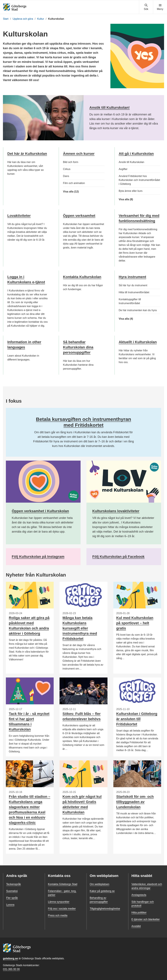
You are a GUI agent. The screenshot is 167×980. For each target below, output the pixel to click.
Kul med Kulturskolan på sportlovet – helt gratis (135, 623)
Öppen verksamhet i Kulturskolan (40, 511)
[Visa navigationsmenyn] (160, 7)
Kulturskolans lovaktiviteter (116, 511)
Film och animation (74, 183)
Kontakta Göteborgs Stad (63, 884)
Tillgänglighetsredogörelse (105, 909)
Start (6, 19)
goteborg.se (10, 958)
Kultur (41, 19)
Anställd (136, 926)
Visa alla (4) (131, 319)
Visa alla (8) (132, 199)
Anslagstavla (139, 895)
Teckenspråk (14, 884)
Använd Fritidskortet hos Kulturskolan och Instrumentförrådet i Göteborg (139, 180)
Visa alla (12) (73, 192)
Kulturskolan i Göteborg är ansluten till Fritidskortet (137, 719)
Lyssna (10, 905)
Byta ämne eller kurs (131, 191)
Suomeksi (12, 891)
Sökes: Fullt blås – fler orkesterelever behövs (82, 716)
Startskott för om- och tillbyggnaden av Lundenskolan (135, 802)
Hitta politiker (139, 913)
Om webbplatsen (99, 884)
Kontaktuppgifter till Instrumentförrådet (130, 301)
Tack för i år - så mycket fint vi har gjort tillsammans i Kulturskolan (29, 722)
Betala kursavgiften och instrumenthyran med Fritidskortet (83, 422)
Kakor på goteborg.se (102, 891)
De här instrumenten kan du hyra (138, 310)
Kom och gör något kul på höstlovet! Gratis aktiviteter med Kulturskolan (82, 804)
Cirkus (67, 169)
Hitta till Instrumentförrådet (134, 292)
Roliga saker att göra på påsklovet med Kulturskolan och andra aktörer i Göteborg (29, 626)
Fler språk (12, 898)
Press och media (58, 915)
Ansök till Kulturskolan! (110, 108)
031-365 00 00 (11, 969)
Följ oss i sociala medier (62, 909)
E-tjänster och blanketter (146, 919)
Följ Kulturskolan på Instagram (38, 557)
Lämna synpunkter (59, 902)
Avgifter (123, 169)
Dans (66, 176)
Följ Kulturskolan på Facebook (118, 557)
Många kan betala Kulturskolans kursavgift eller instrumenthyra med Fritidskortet (80, 628)
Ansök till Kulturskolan (132, 162)
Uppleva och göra (23, 19)
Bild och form (71, 162)
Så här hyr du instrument (133, 285)
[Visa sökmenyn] (146, 7)
